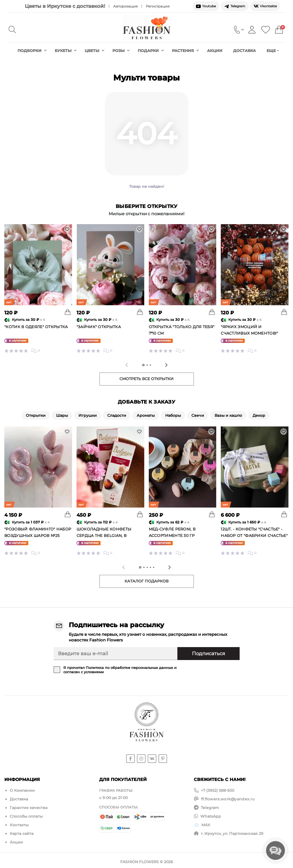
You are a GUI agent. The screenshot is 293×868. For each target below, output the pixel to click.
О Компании (22, 790)
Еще (273, 51)
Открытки (36, 415)
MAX (206, 823)
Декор (259, 415)
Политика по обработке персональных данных (129, 668)
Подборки (32, 51)
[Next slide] (166, 365)
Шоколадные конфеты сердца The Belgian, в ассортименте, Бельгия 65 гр (110, 536)
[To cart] (68, 312)
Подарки (151, 51)
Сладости (117, 415)
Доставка (244, 51)
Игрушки (88, 415)
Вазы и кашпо (228, 415)
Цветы (94, 51)
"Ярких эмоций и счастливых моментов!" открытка (249, 333)
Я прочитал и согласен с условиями (120, 670)
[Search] (12, 29)
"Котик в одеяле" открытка (36, 327)
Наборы (173, 415)
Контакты (19, 823)
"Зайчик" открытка (99, 327)
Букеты (66, 51)
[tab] (143, 365)
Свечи (198, 415)
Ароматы (146, 415)
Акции (215, 51)
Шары (62, 415)
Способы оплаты (26, 815)
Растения (185, 51)
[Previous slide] (127, 365)
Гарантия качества (29, 807)
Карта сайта (22, 831)
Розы (121, 51)
